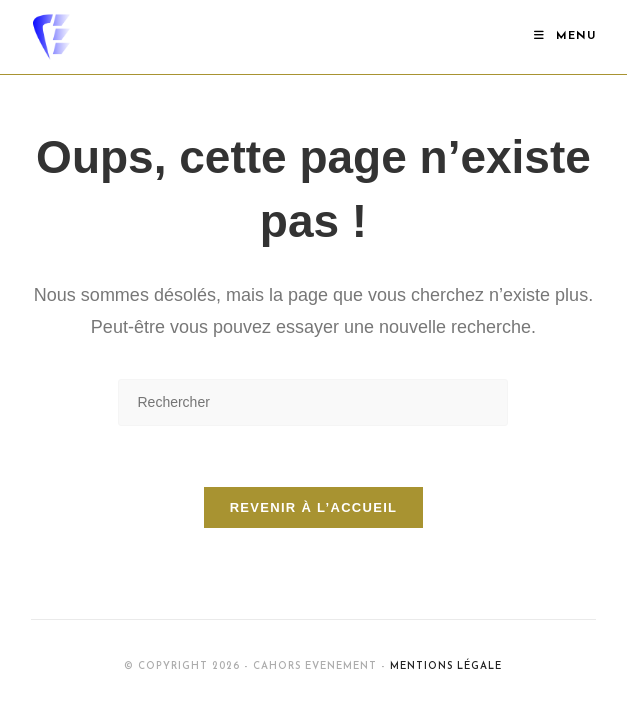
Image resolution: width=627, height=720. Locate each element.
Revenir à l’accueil (314, 507)
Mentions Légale (446, 666)
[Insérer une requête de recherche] (313, 402)
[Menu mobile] (565, 36)
